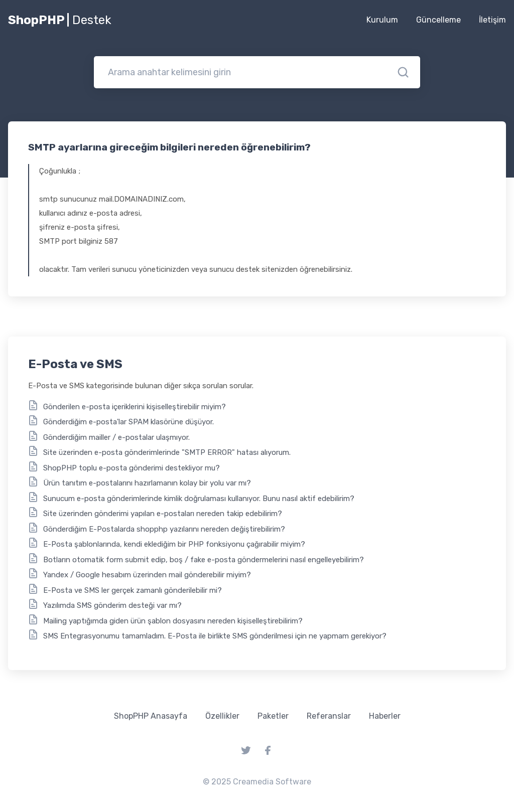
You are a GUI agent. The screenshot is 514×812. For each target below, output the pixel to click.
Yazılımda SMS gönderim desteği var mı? (112, 605)
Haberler (385, 716)
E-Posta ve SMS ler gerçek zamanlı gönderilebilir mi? (133, 590)
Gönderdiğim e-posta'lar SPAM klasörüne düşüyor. (128, 422)
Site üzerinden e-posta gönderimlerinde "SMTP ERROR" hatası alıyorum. (167, 452)
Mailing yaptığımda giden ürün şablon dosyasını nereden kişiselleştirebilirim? (173, 621)
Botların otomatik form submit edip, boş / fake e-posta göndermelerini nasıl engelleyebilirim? (204, 560)
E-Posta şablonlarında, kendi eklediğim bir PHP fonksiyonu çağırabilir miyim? (174, 544)
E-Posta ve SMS (75, 364)
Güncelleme (438, 20)
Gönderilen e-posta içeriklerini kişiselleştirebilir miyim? (135, 407)
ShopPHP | (60, 20)
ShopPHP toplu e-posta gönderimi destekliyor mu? (132, 468)
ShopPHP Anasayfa (151, 716)
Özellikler (222, 716)
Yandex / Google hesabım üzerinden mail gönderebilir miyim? (147, 575)
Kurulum (382, 20)
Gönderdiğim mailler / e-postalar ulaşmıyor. (116, 437)
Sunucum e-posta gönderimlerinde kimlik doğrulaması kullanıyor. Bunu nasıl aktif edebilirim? (199, 499)
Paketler (273, 716)
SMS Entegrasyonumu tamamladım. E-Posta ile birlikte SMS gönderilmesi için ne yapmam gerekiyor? (215, 636)
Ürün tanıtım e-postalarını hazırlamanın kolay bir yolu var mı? (147, 483)
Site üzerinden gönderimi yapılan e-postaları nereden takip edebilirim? (163, 514)
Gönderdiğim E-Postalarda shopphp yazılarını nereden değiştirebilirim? (164, 529)
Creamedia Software (272, 782)
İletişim (492, 20)
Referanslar (329, 716)
